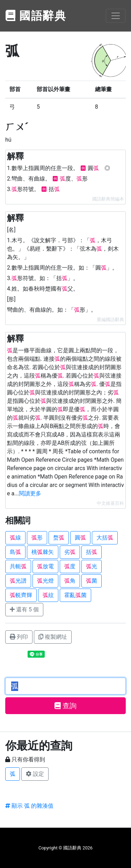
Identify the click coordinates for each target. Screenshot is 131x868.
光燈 (45, 581)
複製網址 (53, 637)
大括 (105, 538)
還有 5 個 (24, 609)
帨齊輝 (21, 595)
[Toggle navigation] (116, 16)
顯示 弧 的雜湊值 (29, 806)
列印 (19, 637)
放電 (45, 566)
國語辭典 (36, 16)
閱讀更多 (30, 493)
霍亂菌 (75, 595)
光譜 (18, 581)
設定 (35, 774)
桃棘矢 (43, 552)
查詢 (65, 706)
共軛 (18, 566)
